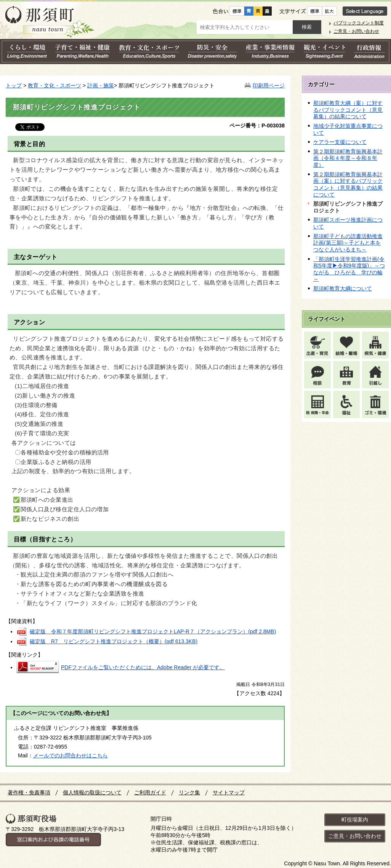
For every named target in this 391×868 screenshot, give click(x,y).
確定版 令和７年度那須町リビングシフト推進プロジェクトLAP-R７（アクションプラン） (153, 631)
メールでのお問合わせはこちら (71, 755)
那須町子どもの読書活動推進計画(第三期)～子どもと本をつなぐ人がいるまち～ (348, 243)
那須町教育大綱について (343, 288)
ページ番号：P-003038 (257, 126)
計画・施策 (101, 85)
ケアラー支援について (340, 142)
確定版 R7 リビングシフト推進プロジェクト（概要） (114, 641)
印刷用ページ (269, 85)
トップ (14, 85)
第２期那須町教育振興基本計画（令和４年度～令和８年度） (348, 158)
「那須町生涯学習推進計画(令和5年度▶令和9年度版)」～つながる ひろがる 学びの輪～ (349, 269)
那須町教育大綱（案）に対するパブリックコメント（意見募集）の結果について (348, 110)
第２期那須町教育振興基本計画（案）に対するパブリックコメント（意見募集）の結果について (348, 184)
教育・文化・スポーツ (54, 85)
